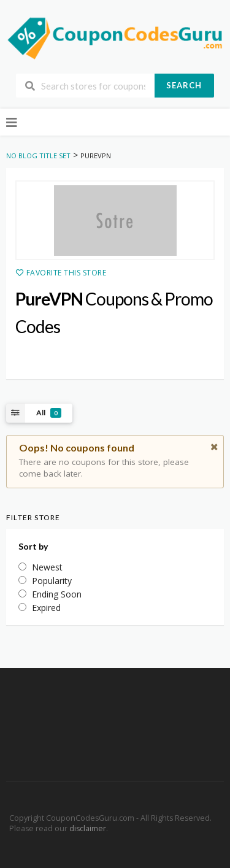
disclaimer (88, 828)
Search (184, 85)
